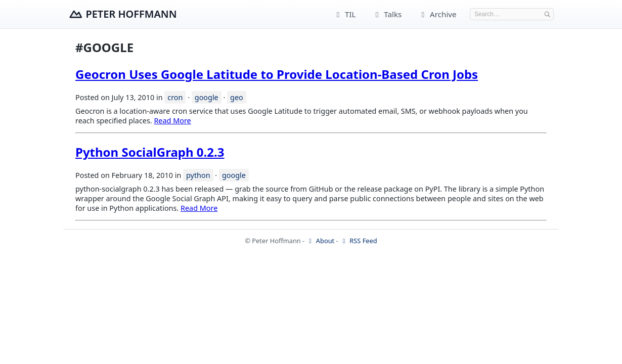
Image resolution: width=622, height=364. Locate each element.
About (321, 241)
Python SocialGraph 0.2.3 (150, 152)
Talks (387, 14)
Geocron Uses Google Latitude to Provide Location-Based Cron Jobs (277, 74)
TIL (345, 14)
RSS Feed (359, 241)
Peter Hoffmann (131, 14)
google (207, 97)
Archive (437, 14)
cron (175, 97)
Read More (172, 121)
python (198, 175)
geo (237, 97)
